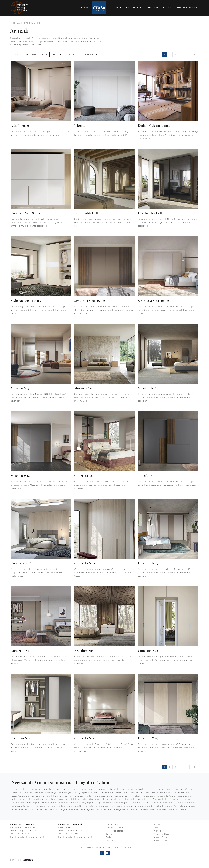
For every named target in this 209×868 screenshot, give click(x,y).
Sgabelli (110, 840)
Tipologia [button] (58, 55)
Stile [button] (45, 55)
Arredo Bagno (161, 837)
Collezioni (116, 8)
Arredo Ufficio (161, 840)
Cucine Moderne (114, 825)
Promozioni (151, 8)
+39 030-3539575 (22, 834)
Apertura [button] (74, 55)
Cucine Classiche (114, 828)
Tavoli (109, 834)
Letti (156, 828)
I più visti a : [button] (92, 55)
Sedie (109, 837)
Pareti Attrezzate (115, 831)
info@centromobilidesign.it (31, 837)
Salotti (157, 825)
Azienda (84, 8)
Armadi (37, 23)
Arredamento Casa (25, 23)
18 (195, 55)
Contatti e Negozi (187, 8)
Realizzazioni (133, 8)
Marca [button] (16, 55)
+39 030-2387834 (70, 834)
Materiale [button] (31, 55)
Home (12, 23)
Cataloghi (167, 8)
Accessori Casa (161, 834)
